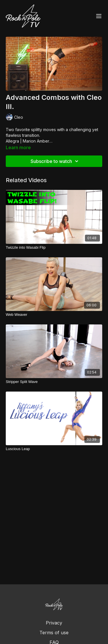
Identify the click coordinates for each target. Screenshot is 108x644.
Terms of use (54, 633)
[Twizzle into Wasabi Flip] (54, 248)
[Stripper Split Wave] (54, 382)
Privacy (54, 623)
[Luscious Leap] (54, 449)
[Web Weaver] (54, 315)
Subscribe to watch (55, 161)
